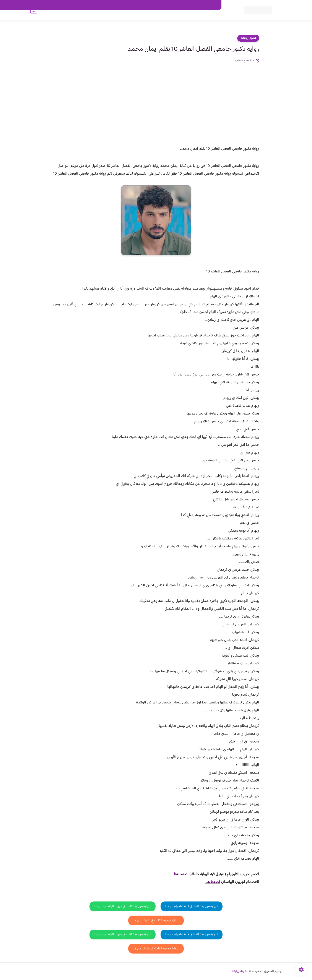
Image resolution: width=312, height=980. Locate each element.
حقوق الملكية (194, 5)
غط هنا (179, 874)
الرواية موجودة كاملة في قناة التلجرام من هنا (192, 906)
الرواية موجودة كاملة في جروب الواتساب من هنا (123, 906)
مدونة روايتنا (240, 971)
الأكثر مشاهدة (164, 18)
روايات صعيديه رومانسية (135, 18)
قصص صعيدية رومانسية (98, 18)
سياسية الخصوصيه (130, 5)
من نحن (176, 5)
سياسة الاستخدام (156, 5)
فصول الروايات (207, 18)
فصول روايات (248, 38)
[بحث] (34, 18)
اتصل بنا (212, 5)
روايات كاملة (185, 18)
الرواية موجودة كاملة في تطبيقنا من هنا (156, 920)
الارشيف (109, 5)
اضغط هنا (213, 882)
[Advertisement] (156, 96)
